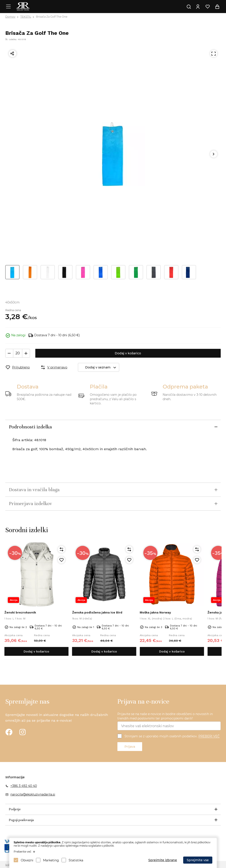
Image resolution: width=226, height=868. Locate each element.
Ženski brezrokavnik (20, 612)
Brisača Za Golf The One (52, 17)
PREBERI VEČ (209, 736)
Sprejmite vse (198, 860)
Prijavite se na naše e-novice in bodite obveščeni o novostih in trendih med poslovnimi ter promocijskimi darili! (165, 716)
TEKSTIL (26, 17)
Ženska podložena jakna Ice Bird (97, 612)
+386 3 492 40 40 (24, 786)
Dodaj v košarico (128, 353)
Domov (10, 17)
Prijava (130, 747)
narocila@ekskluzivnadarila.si (33, 794)
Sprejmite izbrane (163, 860)
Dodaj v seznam (102, 367)
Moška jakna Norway (155, 612)
